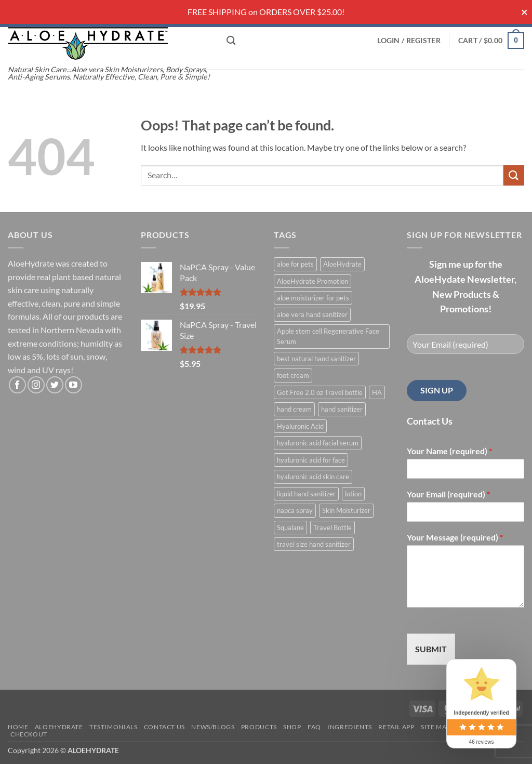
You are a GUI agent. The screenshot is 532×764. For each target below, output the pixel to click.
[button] (409, 41)
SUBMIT (431, 649)
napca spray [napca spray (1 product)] (295, 510)
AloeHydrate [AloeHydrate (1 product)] (342, 264)
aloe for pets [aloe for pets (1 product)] (295, 264)
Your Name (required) (449, 451)
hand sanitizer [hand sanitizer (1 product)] (342, 409)
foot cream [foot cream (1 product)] (293, 375)
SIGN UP (437, 390)
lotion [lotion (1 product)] (353, 494)
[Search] (231, 41)
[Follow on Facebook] (17, 385)
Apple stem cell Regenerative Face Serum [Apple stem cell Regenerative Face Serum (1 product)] (328, 336)
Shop (292, 727)
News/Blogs (213, 727)
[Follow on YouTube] (74, 385)
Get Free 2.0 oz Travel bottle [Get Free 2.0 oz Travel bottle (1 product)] (320, 392)
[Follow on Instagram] (36, 385)
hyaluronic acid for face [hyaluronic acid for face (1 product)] (311, 460)
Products (259, 727)
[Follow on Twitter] (55, 385)
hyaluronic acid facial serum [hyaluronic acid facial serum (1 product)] (318, 443)
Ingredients (350, 727)
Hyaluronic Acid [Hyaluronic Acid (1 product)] (300, 426)
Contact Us (164, 727)
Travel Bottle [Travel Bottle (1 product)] (332, 528)
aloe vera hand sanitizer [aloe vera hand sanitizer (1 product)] (312, 314)
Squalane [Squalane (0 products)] (290, 528)
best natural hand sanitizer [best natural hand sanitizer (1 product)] (316, 359)
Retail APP (396, 727)
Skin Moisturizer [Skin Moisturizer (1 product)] (346, 510)
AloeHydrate (59, 727)
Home (18, 727)
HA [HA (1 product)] (377, 392)
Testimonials (113, 727)
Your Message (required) (455, 537)
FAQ (314, 727)
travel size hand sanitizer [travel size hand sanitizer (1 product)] (314, 544)
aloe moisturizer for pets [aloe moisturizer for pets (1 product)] (313, 298)
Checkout (29, 734)
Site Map (436, 727)
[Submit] (514, 175)
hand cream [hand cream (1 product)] (294, 409)
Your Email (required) (448, 494)
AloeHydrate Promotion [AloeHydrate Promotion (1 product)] (312, 281)
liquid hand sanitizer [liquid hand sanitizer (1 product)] (306, 494)
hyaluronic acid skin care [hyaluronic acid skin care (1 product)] (313, 477)
